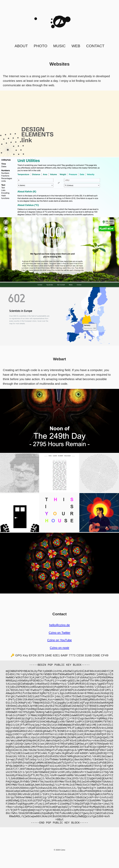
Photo (40, 46)
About (21, 46)
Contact (95, 46)
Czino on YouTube (59, 640)
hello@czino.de (59, 625)
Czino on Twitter (59, 633)
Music (59, 46)
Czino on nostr (60, 648)
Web (76, 46)
